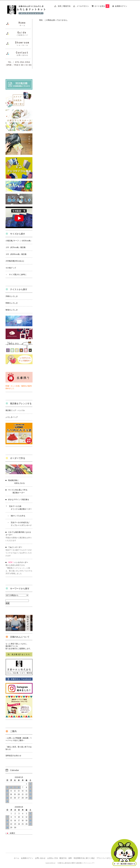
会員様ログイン (121, 6)
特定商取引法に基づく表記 (84, 858)
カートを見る (102, 6)
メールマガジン (82, 6)
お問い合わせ (40, 858)
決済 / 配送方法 (63, 6)
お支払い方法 (53, 858)
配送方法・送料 (66, 858)
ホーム (16, 858)
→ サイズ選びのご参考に (16, 274)
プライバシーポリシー (105, 858)
